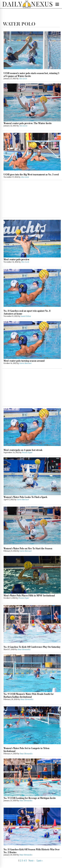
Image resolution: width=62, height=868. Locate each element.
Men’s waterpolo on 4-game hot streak (23, 450)
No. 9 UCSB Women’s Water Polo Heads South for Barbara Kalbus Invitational (29, 695)
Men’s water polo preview (16, 259)
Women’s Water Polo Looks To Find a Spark (25, 497)
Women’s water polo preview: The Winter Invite (28, 123)
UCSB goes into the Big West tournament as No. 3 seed (31, 175)
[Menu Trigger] (57, 4)
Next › (31, 861)
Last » (40, 861)
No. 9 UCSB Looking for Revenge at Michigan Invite (30, 798)
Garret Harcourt (25, 363)
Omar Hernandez (24, 649)
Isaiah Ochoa (26, 316)
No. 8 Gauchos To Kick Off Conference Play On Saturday (32, 647)
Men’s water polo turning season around (24, 361)
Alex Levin (23, 79)
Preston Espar (27, 453)
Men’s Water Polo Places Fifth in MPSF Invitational (29, 596)
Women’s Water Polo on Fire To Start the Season (28, 548)
